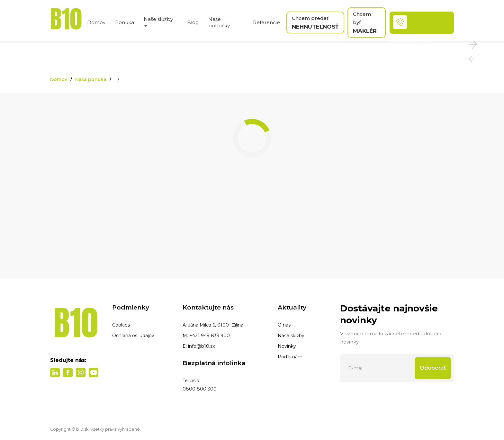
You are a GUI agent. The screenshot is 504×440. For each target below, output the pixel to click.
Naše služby (291, 336)
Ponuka (125, 22)
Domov (96, 22)
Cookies (121, 325)
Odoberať (433, 368)
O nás (284, 325)
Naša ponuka (91, 79)
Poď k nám (290, 357)
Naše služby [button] (158, 21)
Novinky (287, 346)
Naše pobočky (219, 22)
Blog (193, 22)
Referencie (266, 22)
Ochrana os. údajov (133, 336)
